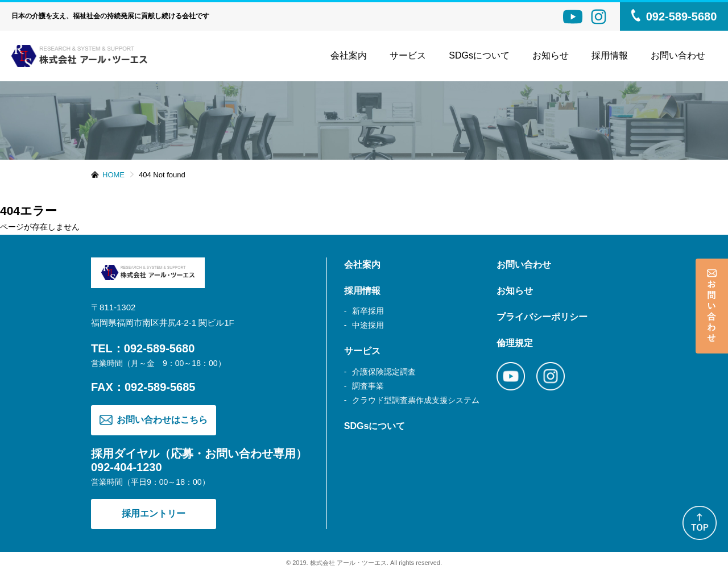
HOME (113, 175)
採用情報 (362, 291)
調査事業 (368, 386)
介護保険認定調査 (384, 372)
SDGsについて (479, 55)
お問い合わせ (678, 55)
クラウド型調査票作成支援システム (416, 400)
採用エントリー (154, 513)
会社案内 (349, 55)
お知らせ (551, 55)
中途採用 (368, 325)
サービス (408, 55)
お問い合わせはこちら (154, 420)
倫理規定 (515, 343)
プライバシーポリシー (542, 317)
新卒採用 (368, 311)
